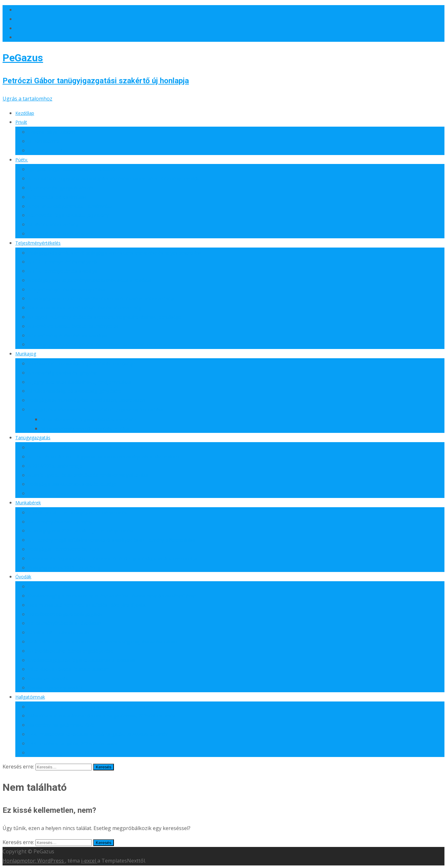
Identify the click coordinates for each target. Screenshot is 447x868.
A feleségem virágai (48, 150)
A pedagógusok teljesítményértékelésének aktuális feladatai (90, 280)
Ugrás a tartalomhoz (27, 99)
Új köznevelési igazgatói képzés (61, 188)
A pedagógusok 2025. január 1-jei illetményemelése (81, 531)
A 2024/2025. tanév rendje (55, 466)
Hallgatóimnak (30, 697)
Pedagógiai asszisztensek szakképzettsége (72, 484)
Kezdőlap (25, 113)
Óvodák (23, 577)
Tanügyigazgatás (33, 438)
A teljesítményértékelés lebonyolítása (67, 289)
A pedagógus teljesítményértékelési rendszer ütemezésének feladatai (100, 344)
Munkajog (26, 354)
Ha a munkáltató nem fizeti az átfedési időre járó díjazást (87, 605)
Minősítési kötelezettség (53, 224)
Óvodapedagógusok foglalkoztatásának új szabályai (82, 660)
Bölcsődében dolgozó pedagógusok (65, 614)
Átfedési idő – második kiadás (59, 632)
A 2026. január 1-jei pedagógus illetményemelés (78, 512)
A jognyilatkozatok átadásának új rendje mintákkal (80, 382)
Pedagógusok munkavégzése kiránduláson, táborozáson (87, 400)
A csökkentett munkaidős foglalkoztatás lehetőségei (82, 364)
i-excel (89, 861)
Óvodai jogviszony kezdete (56, 688)
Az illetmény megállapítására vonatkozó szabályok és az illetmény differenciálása (112, 540)
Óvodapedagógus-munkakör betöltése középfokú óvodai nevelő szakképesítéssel (112, 596)
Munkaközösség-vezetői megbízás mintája (85, 429)
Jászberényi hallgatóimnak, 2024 (61, 753)
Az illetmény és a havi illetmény (60, 522)
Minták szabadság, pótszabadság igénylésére (75, 391)
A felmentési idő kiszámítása (57, 197)
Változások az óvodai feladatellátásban (68, 669)
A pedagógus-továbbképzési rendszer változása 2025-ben (88, 447)
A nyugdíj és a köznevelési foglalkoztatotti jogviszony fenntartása (96, 409)
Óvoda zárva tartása (49, 586)
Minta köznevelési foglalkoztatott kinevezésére (89, 419)
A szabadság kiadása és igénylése (63, 373)
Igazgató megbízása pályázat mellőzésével (72, 169)
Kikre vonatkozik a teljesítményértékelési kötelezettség (85, 308)
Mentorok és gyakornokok (55, 493)
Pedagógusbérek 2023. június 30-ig (64, 568)
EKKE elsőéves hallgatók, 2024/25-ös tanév (73, 743)
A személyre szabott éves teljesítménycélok (73, 326)
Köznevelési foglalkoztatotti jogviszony (68, 215)
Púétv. (22, 160)
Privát (21, 122)
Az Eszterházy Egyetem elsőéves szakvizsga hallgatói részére (91, 707)
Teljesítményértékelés (38, 243)
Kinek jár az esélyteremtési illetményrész (70, 206)
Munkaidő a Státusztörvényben (60, 234)
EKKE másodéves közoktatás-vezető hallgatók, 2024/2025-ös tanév (98, 734)
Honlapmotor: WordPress (34, 861)
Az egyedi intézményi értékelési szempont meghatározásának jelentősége (104, 317)
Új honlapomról (44, 141)
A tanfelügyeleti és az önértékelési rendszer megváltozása (88, 475)
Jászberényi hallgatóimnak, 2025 (61, 725)
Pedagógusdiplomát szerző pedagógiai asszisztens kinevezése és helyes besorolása (115, 253)
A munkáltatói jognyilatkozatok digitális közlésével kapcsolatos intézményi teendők (114, 178)
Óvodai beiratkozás (48, 678)
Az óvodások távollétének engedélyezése (71, 651)
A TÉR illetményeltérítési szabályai (63, 271)
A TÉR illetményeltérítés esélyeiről (63, 262)
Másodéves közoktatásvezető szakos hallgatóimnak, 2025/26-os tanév (101, 716)
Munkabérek (28, 503)
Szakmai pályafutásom (52, 132)
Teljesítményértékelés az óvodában (65, 623)
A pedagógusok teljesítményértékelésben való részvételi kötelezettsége (102, 298)
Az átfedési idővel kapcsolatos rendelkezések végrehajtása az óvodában (103, 642)
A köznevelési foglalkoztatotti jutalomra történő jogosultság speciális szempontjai (113, 558)
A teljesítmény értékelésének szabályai (68, 335)
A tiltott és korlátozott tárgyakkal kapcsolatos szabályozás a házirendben (104, 457)
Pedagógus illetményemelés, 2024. (64, 549)
